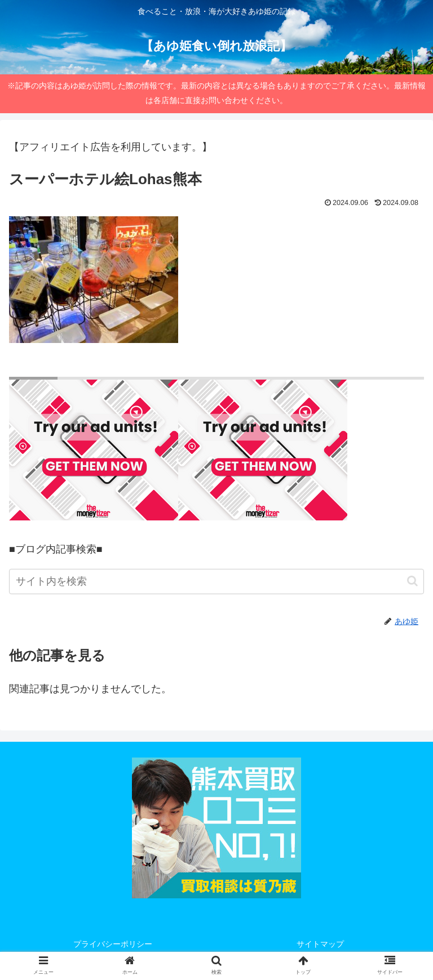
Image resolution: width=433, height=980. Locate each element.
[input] (216, 582)
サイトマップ (320, 944)
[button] (412, 581)
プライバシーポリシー (113, 944)
